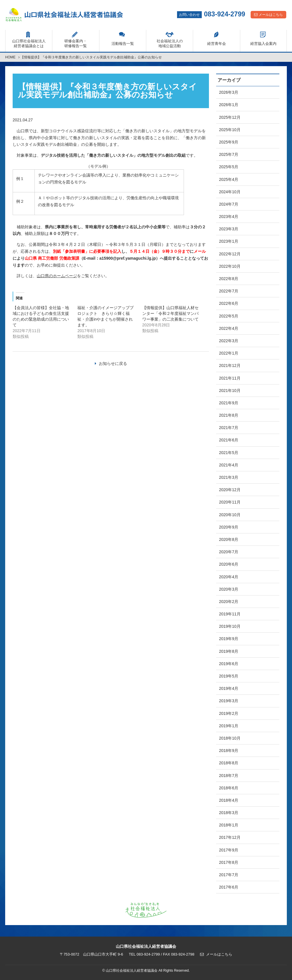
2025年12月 (230, 117)
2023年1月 (229, 241)
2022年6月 (229, 303)
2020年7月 (229, 552)
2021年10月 (230, 391)
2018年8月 (229, 763)
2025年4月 (229, 179)
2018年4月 (229, 800)
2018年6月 (229, 788)
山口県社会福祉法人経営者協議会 (64, 15)
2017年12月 (230, 837)
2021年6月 (229, 440)
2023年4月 (229, 217)
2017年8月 (229, 862)
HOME (10, 57)
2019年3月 (229, 701)
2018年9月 (229, 751)
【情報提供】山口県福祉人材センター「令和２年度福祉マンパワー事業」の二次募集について (170, 313)
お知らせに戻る (113, 363)
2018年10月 (230, 738)
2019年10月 (230, 626)
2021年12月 (230, 365)
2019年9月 (229, 639)
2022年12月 (230, 254)
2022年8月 (229, 279)
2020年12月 (230, 490)
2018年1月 (229, 825)
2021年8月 (229, 415)
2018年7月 (229, 776)
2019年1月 (229, 726)
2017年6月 (229, 887)
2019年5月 (229, 676)
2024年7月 (229, 204)
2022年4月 (229, 328)
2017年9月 (229, 850)
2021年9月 (229, 403)
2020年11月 (230, 502)
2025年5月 (229, 167)
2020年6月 (229, 564)
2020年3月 (229, 589)
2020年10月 (230, 515)
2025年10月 (230, 130)
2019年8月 (229, 651)
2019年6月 (229, 664)
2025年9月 (229, 142)
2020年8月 (229, 539)
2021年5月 (229, 453)
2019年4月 (229, 688)
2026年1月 (229, 105)
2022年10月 (230, 266)
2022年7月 (229, 291)
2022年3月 (229, 341)
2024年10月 (230, 192)
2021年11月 (230, 378)
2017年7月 (229, 875)
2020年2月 (229, 602)
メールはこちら (271, 15)
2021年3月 (229, 477)
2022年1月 (229, 353)
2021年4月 (229, 465)
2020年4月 (229, 577)
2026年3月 (229, 92)
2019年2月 (229, 713)
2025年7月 (229, 154)
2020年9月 (229, 527)
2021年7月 (229, 428)
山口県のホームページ (57, 276)
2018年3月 (229, 813)
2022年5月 (229, 316)
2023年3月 (229, 229)
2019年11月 (230, 614)
